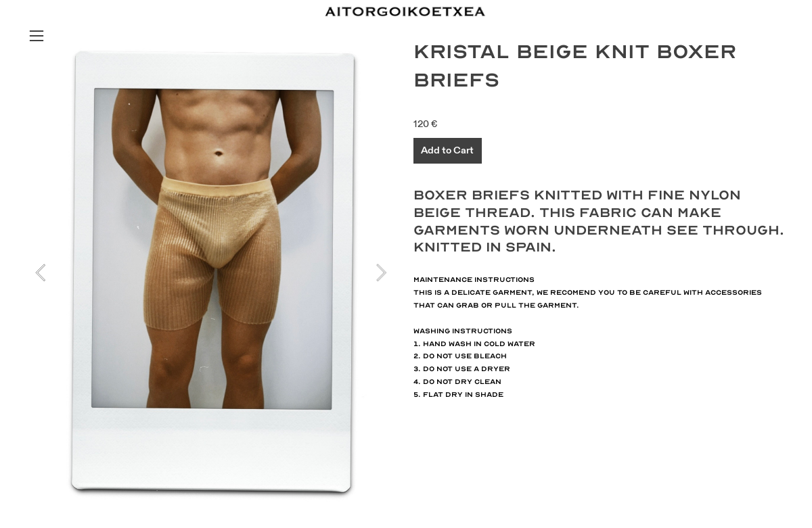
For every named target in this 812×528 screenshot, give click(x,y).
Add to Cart (447, 150)
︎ (37, 36)
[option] (211, 272)
